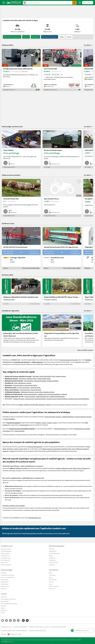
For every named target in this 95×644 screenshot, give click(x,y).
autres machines (20, 431)
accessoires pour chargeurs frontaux (35, 399)
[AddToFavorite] (38, 51)
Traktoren (52, 549)
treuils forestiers (29, 381)
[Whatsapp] (18, 620)
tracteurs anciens (61, 376)
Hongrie (79, 468)
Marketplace (35, 37)
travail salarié (24, 425)
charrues (29, 383)
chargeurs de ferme (30, 396)
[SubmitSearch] (74, 3)
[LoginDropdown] (88, 3)
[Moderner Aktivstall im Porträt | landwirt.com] (21, 292)
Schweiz (4, 606)
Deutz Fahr (65, 449)
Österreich (4, 597)
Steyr (89, 447)
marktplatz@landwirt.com (8, 642)
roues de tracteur (25, 390)
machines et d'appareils (35, 447)
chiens (55, 423)
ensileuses (64, 394)
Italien (3, 608)
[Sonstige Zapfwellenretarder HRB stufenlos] (21, 70)
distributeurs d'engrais (27, 392)
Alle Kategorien (6, 560)
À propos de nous (7, 627)
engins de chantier (50, 417)
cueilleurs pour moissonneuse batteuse (49, 394)
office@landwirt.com (35, 518)
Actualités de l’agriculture (11, 311)
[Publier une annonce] (80, 3)
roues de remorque (36, 390)
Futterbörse (4, 584)
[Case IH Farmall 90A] (62, 70)
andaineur (29, 378)
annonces (26, 37)
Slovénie (84, 468)
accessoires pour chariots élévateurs (79, 399)
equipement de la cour (61, 429)
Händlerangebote (6, 551)
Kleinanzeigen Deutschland (9, 604)
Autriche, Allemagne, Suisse (64, 468)
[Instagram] (6, 620)
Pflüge (51, 556)
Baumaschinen (53, 562)
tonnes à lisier (39, 392)
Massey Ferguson (48, 449)
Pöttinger (79, 449)
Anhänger (52, 565)
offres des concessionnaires (12, 37)
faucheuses (22, 378)
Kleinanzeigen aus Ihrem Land (12, 126)
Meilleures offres (8, 45)
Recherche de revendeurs (50, 37)
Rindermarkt (5, 580)
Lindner (16, 449)
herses (16, 383)
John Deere (36, 376)
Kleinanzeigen (5, 553)
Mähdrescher (53, 551)
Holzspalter (52, 560)
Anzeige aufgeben (6, 565)
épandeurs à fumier (49, 392)
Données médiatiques (21, 627)
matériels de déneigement (57, 396)
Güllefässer (52, 558)
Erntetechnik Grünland (8, 575)
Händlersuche (5, 556)
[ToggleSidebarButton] (4, 3)
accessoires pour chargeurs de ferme (57, 399)
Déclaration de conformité (37, 630)
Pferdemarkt (5, 582)
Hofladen (4, 589)
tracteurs (59, 417)
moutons (50, 423)
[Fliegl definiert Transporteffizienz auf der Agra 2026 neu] (62, 331)
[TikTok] (14, 620)
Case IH (21, 449)
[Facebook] (10, 620)
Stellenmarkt (5, 586)
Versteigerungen (6, 558)
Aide (4, 634)
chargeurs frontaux (19, 399)
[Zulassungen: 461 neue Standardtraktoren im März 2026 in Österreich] (21, 331)
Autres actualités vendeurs (85, 350)
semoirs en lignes (35, 387)
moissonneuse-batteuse (30, 394)
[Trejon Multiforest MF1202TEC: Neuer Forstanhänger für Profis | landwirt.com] (62, 292)
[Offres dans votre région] (25, 3)
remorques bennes (18, 385)
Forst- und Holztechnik (8, 577)
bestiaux (38, 423)
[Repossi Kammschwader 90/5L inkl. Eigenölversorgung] (62, 248)
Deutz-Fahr (52, 589)
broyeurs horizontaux (24, 387)
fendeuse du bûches (53, 381)
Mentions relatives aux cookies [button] (39, 627)
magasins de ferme (80, 417)
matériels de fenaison (68, 417)
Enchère (69, 37)
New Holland (47, 376)
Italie (74, 468)
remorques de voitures (31, 385)
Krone (74, 449)
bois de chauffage (10, 419)
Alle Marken (4, 562)
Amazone (5, 451)
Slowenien (4, 610)
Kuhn (70, 449)
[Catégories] (23, 620)
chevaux (44, 423)
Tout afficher (88, 45)
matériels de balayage (42, 396)
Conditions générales (8, 630)
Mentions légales (22, 630)
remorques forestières (40, 381)
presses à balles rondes (44, 378)
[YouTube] (3, 620)
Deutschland (5, 601)
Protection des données (58, 627)
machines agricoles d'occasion (69, 360)
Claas (53, 376)
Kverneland (85, 449)
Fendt (41, 376)
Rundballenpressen (55, 553)
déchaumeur (22, 383)
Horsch (12, 451)
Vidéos (62, 37)
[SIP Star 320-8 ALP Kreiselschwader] (21, 248)
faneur (35, 378)
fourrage (89, 417)
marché (78, 362)
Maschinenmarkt (6, 549)
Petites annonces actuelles (11, 175)
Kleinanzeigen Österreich (8, 599)
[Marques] (27, 620)
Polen (3, 612)
